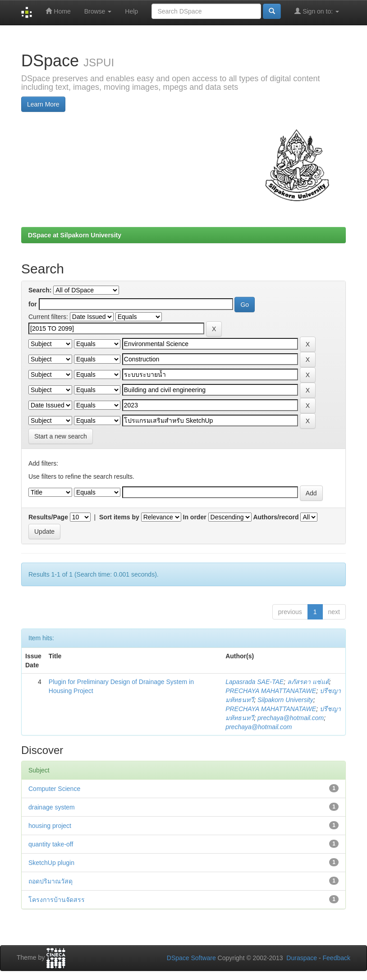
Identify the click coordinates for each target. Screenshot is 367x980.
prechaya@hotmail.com (291, 718)
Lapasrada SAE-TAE (255, 682)
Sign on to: (317, 11)
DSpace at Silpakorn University (75, 235)
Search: (40, 290)
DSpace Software (191, 958)
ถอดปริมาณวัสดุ (50, 881)
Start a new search (61, 436)
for (33, 304)
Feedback (337, 958)
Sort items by (119, 517)
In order (195, 517)
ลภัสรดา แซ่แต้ (308, 682)
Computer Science (54, 789)
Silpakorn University (285, 700)
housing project (50, 826)
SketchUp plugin (51, 863)
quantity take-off (51, 844)
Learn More (43, 104)
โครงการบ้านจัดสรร (57, 900)
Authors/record (276, 517)
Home (58, 11)
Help (131, 11)
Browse (98, 11)
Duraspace (302, 958)
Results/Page (48, 517)
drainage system (52, 807)
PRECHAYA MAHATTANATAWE (271, 691)
